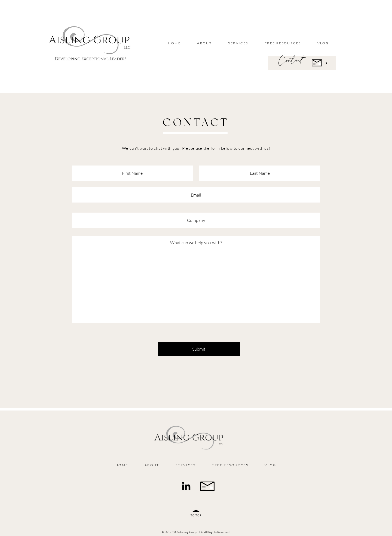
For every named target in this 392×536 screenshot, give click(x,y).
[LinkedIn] (186, 487)
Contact (291, 60)
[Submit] (199, 349)
